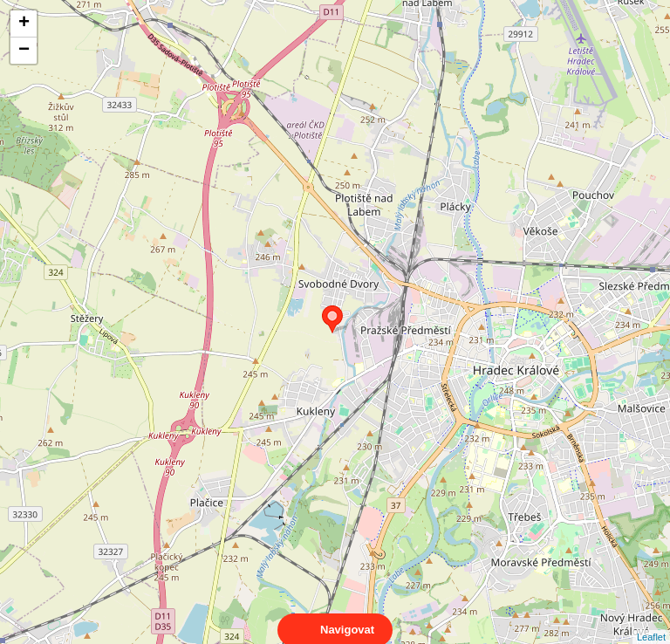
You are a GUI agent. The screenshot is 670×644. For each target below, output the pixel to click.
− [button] (24, 51)
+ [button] (24, 24)
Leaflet (651, 621)
